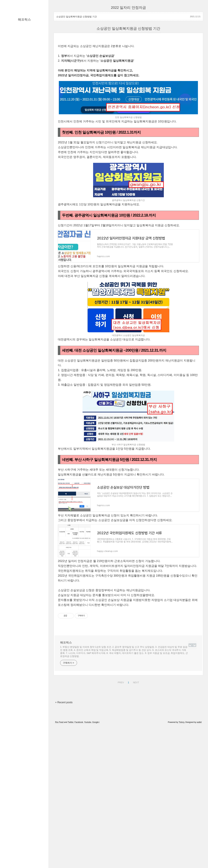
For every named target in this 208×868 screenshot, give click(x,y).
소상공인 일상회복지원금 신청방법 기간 (77, 17)
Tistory (181, 859)
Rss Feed (59, 859)
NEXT (136, 818)
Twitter (71, 859)
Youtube (88, 859)
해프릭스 (24, 19)
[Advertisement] (128, 63)
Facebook (79, 859)
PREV (120, 818)
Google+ (96, 859)
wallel (199, 859)
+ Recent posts (64, 839)
